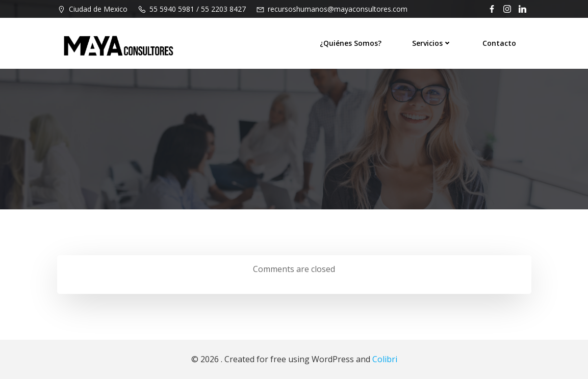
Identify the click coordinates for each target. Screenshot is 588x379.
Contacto (499, 43)
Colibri (385, 359)
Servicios (432, 43)
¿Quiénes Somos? (351, 43)
